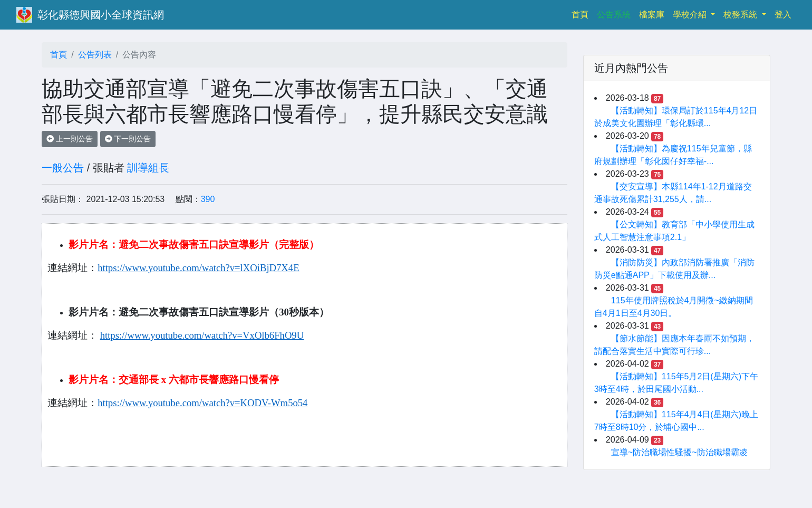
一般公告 (63, 168)
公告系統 (614, 15)
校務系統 (741, 15)
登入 (783, 15)
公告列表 (95, 55)
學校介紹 (691, 15)
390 (208, 199)
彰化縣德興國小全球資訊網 (101, 15)
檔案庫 (652, 15)
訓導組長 (148, 168)
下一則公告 (128, 139)
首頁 (582, 13)
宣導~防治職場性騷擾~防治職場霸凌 (679, 452)
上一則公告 (70, 139)
